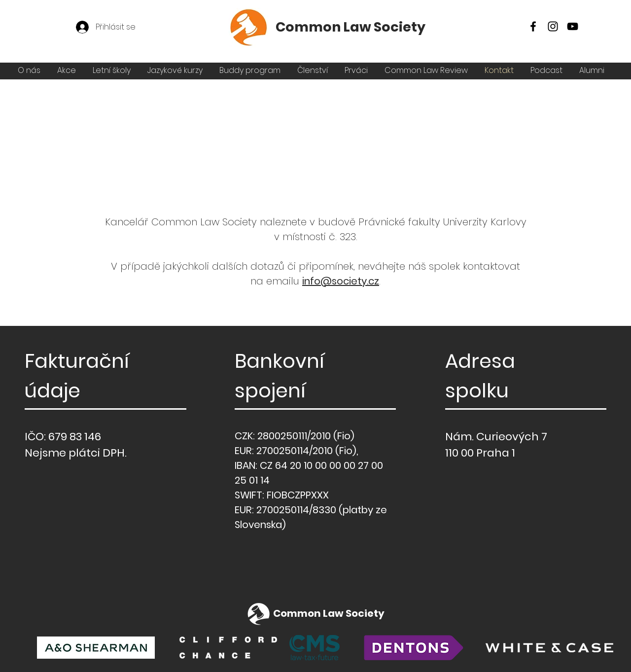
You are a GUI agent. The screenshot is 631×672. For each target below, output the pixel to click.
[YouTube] (573, 26)
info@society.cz (341, 281)
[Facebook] (533, 26)
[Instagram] (553, 26)
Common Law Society (351, 27)
